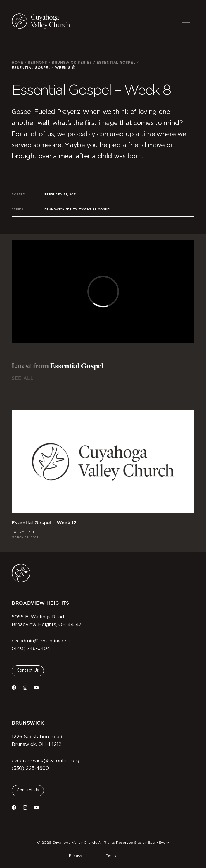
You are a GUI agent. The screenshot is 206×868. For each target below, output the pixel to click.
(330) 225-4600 (30, 768)
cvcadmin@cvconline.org (41, 641)
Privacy (76, 855)
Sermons (37, 62)
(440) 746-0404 (31, 649)
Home (17, 62)
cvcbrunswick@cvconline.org (45, 761)
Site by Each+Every (152, 843)
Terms (111, 855)
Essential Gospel (116, 62)
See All (22, 378)
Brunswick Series (72, 62)
